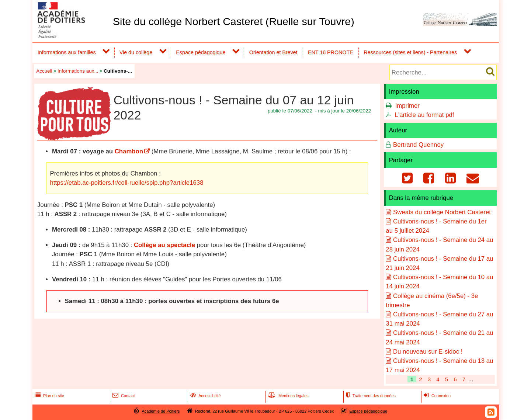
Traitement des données (370, 396)
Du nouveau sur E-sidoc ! (428, 352)
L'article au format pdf (425, 115)
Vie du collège (136, 52)
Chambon (129, 151)
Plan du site (49, 396)
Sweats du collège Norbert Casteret (442, 212)
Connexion (436, 396)
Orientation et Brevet (273, 52)
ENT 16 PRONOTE (331, 52)
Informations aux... (78, 71)
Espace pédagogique (201, 52)
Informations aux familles (67, 52)
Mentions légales (288, 396)
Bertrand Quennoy (418, 145)
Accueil (44, 71)
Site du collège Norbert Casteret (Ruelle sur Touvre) (234, 21)
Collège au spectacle (164, 245)
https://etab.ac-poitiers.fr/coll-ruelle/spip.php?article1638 (127, 183)
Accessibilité (205, 396)
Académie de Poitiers (161, 411)
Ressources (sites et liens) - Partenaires (410, 52)
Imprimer (407, 106)
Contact (123, 396)
